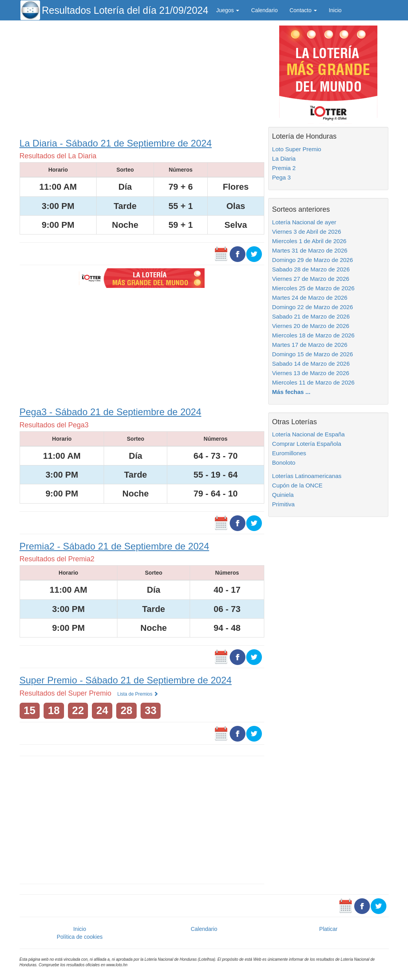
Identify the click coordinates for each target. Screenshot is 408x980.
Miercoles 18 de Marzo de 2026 (313, 335)
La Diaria (284, 158)
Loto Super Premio (297, 149)
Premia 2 (284, 168)
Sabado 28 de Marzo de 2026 (311, 269)
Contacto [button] (303, 10)
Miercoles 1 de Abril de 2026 (309, 241)
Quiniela (283, 495)
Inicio (335, 10)
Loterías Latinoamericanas (307, 476)
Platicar (328, 929)
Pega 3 (282, 177)
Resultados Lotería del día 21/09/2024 (125, 10)
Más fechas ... (291, 392)
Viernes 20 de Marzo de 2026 (311, 326)
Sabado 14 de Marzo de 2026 (311, 364)
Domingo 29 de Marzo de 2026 (313, 260)
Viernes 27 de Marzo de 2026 (311, 279)
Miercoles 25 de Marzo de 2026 (313, 288)
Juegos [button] (228, 10)
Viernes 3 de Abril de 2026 (307, 232)
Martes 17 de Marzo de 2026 (310, 345)
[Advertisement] (142, 77)
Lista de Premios (138, 694)
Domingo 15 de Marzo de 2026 (313, 354)
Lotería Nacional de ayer (304, 222)
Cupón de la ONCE (297, 485)
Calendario (264, 10)
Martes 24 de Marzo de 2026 (310, 298)
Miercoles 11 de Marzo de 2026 (313, 382)
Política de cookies (80, 937)
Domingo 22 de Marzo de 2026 (313, 307)
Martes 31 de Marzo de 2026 (310, 250)
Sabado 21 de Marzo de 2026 (311, 316)
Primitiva (284, 504)
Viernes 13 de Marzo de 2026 (311, 373)
